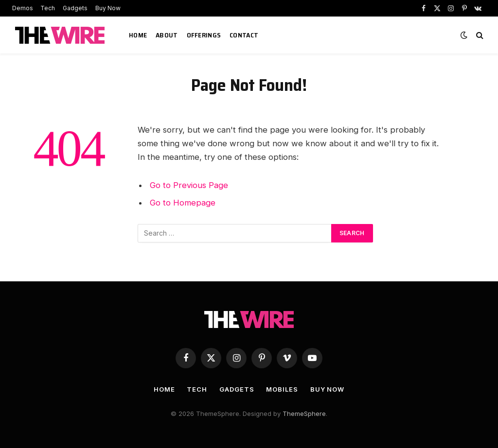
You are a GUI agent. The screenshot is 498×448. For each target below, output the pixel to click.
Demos (23, 8)
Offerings (204, 35)
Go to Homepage (183, 203)
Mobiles (282, 389)
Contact (244, 35)
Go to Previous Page (189, 185)
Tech (48, 8)
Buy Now (108, 8)
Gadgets (75, 8)
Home (138, 35)
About (167, 35)
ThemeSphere (304, 414)
